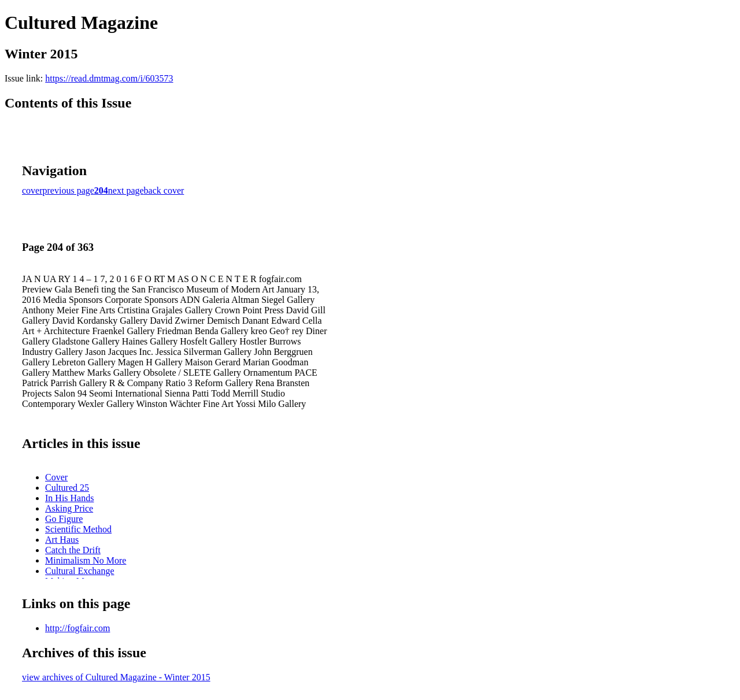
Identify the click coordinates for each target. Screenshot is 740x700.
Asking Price (69, 508)
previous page (69, 190)
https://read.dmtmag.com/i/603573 (109, 78)
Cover (56, 477)
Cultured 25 (67, 488)
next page (126, 190)
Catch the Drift (73, 550)
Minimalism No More (86, 560)
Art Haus (62, 540)
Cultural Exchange (80, 571)
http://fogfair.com (77, 628)
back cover (164, 190)
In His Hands (69, 498)
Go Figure (64, 519)
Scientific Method (78, 529)
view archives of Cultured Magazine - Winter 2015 (116, 677)
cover (32, 190)
